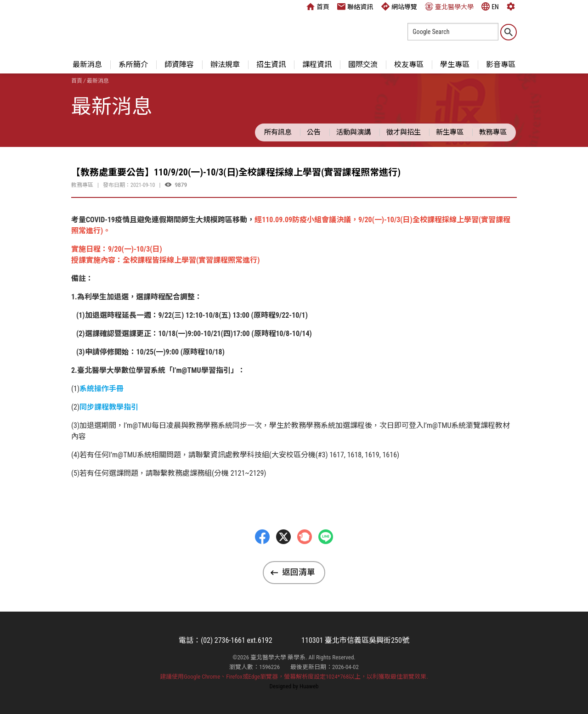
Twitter (283, 557)
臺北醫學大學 (449, 6)
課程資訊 (317, 65)
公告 (314, 132)
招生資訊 (271, 65)
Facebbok (262, 557)
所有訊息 (278, 132)
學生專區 (455, 65)
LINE (326, 557)
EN (490, 6)
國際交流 (363, 65)
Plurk (305, 557)
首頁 (318, 6)
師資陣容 (179, 65)
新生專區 (450, 132)
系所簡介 (133, 65)
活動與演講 (353, 132)
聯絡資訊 (355, 6)
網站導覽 (399, 6)
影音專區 (501, 65)
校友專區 (409, 65)
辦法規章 (225, 65)
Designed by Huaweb (294, 686)
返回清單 (299, 572)
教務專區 (493, 132)
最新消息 (87, 65)
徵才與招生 (404, 132)
